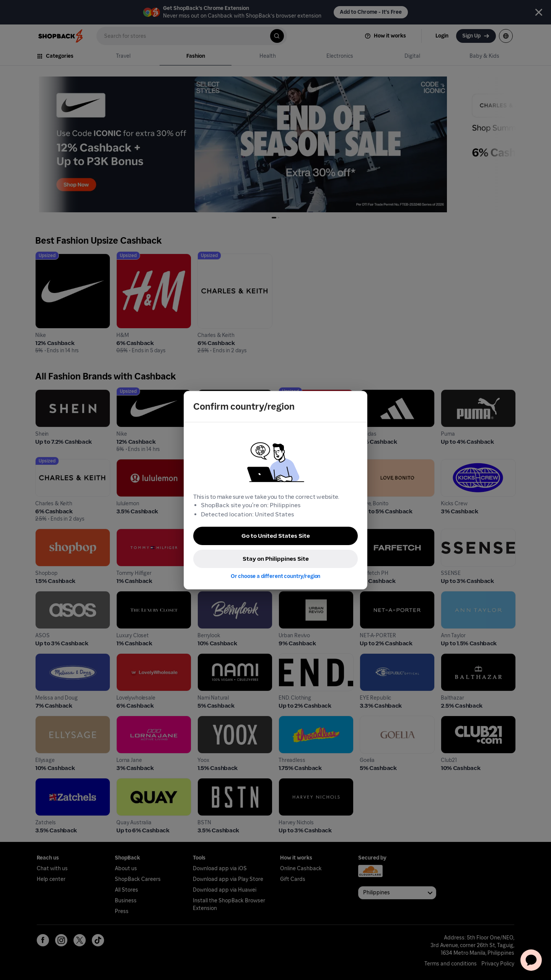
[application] (531, 960)
